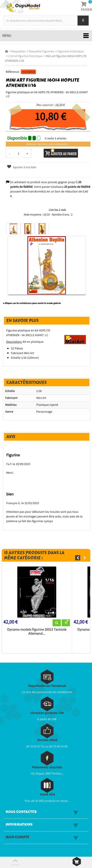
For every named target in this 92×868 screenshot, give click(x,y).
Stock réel (47, 794)
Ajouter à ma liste (21, 167)
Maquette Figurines (41, 51)
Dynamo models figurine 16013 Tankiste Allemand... (37, 632)
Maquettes (18, 51)
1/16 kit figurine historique (25, 56)
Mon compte (17, 837)
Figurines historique (71, 51)
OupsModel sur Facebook (47, 686)
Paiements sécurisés (47, 767)
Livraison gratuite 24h (47, 713)
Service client (47, 740)
